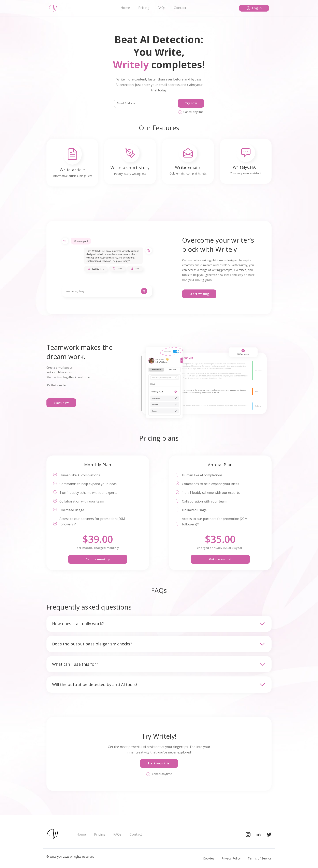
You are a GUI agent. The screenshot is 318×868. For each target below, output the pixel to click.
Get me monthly (98, 559)
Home (125, 8)
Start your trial (159, 763)
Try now (191, 103)
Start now (61, 403)
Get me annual (220, 559)
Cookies (209, 858)
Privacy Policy (231, 858)
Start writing (199, 294)
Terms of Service (260, 858)
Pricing (144, 8)
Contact (180, 8)
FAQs (162, 8)
